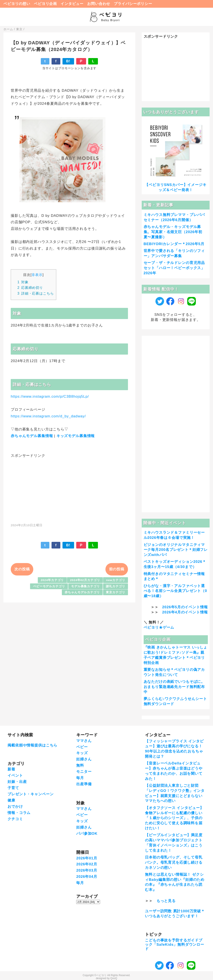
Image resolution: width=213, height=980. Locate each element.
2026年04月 (87, 877)
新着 (11, 769)
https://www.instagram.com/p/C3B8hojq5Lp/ (50, 396)
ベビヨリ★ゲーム (159, 627)
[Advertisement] (69, 488)
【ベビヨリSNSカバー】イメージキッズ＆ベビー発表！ (176, 187)
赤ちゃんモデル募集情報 (32, 436)
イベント (15, 775)
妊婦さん (84, 759)
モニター (84, 772)
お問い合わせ (99, 4)
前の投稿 (117, 569)
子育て (13, 788)
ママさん (84, 741)
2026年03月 (87, 870)
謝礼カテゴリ (115, 586)
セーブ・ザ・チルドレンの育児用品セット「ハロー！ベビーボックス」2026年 (174, 268)
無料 (80, 765)
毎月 (80, 778)
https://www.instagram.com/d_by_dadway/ (48, 416)
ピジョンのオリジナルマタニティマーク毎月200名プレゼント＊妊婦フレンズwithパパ (176, 550)
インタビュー (72, 4)
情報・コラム (19, 813)
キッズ (82, 753)
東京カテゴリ (115, 592)
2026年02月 (87, 864)
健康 (11, 800)
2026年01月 (87, 858)
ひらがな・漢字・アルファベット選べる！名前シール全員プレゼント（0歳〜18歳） (175, 591)
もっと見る (166, 901)
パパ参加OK (87, 834)
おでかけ (15, 807)
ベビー (82, 747)
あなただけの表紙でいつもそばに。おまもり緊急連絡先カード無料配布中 (174, 687)
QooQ (114, 978)
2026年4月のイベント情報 (185, 612)
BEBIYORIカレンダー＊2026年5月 (174, 244)
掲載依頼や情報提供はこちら (32, 745)
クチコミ (15, 819)
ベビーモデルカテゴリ (49, 586)
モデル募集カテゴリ (85, 586)
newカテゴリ (116, 580)
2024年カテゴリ (52, 580)
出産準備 (84, 784)
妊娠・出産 (17, 782)
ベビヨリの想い (17, 4)
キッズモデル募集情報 (76, 436)
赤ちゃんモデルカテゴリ (82, 592)
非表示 (37, 275)
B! (68, 61)
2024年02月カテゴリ (85, 580)
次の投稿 (22, 569)
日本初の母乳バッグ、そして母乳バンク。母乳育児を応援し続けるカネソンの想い (174, 862)
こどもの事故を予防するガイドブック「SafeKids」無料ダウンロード (175, 945)
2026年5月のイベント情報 (185, 607)
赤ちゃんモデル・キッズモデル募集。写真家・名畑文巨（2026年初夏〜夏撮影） (173, 232)
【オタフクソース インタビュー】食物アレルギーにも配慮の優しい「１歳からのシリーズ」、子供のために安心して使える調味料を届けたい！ (174, 818)
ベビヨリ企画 (45, 4)
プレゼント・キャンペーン (30, 794)
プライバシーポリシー (133, 4)
